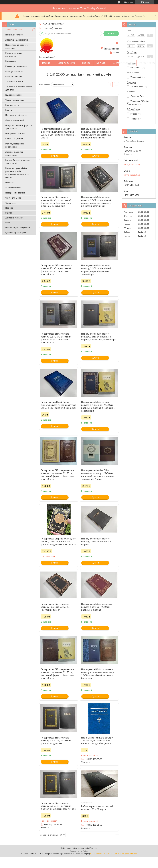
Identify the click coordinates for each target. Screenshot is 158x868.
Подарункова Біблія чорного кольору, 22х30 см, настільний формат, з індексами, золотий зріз (99, 337)
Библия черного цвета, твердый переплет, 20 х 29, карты (97, 808)
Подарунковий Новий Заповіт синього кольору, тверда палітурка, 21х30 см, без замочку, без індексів (59, 405)
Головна (46, 63)
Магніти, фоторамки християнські (15, 145)
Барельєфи (11, 61)
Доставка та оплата (14, 218)
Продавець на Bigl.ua (79, 851)
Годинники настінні (14, 95)
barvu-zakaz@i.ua (132, 175)
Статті (8, 223)
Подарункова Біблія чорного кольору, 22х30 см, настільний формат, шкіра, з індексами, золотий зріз (96, 270)
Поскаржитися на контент (101, 854)
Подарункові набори (15, 134)
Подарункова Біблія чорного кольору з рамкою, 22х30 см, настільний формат (55, 607)
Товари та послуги (14, 30)
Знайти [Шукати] (111, 34)
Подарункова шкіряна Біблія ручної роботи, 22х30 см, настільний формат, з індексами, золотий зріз (59, 542)
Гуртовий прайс (147, 63)
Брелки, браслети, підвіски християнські (18, 162)
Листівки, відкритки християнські (14, 153)
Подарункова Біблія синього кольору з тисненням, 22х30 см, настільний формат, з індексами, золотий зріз (98, 406)
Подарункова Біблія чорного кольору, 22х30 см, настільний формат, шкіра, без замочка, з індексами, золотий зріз (96, 133)
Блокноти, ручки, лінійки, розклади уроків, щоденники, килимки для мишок (17, 173)
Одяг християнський (15, 120)
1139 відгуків (127, 2)
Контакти (101, 63)
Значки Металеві (13, 188)
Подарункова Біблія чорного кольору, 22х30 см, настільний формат (96, 542)
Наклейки (10, 183)
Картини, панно (12, 105)
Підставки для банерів (16, 115)
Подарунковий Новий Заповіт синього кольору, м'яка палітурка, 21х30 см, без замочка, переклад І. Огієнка (58, 133)
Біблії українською (14, 71)
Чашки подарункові (15, 100)
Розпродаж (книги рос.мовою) (14, 55)
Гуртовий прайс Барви (16, 232)
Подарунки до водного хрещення (17, 46)
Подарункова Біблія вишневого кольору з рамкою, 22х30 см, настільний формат (97, 607)
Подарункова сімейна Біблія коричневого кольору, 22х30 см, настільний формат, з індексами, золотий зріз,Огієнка (98, 475)
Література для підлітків (17, 40)
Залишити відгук (112, 48)
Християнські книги (14, 82)
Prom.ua (94, 848)
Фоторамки (11, 203)
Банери (9, 110)
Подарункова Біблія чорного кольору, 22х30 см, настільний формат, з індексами (56, 741)
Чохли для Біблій (13, 198)
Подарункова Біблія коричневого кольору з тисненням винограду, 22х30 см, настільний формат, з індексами (98, 674)
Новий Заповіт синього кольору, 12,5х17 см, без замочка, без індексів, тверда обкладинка (97, 741)
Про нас (9, 208)
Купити (55, 156)
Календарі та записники (16, 66)
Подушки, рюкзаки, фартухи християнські (19, 127)
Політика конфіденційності (125, 854)
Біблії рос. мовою (14, 76)
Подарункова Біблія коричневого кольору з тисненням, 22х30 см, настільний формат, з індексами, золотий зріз (57, 475)
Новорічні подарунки (15, 193)
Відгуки (9, 213)
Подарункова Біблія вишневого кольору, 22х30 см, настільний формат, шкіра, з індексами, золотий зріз (56, 270)
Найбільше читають (14, 35)
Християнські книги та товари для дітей (19, 88)
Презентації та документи (18, 228)
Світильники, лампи (14, 139)
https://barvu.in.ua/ (132, 165)
